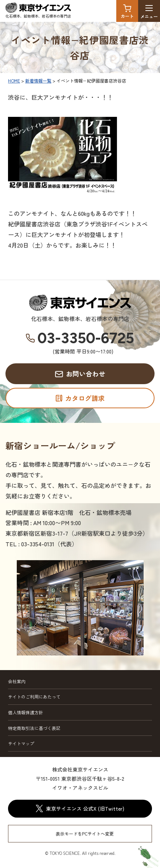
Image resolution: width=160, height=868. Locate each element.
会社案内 (17, 681)
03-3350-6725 (86, 338)
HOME (14, 81)
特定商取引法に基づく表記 (34, 728)
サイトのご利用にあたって (34, 697)
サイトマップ (21, 743)
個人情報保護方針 (26, 712)
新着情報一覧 (38, 81)
